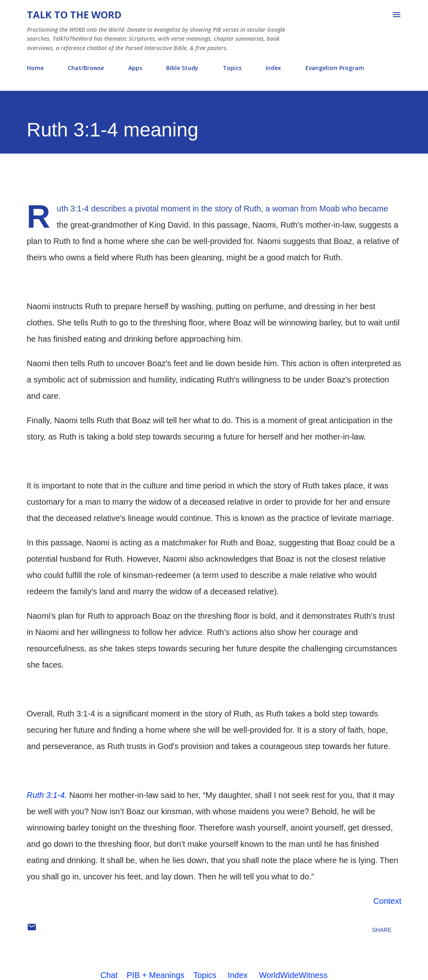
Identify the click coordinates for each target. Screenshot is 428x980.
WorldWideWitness (293, 975)
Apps (135, 68)
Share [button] (382, 930)
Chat (109, 975)
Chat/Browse (86, 68)
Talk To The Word (74, 14)
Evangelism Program (335, 68)
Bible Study (182, 68)
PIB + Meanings (156, 975)
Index (273, 68)
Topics (232, 68)
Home (35, 68)
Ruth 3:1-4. (47, 795)
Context (387, 901)
